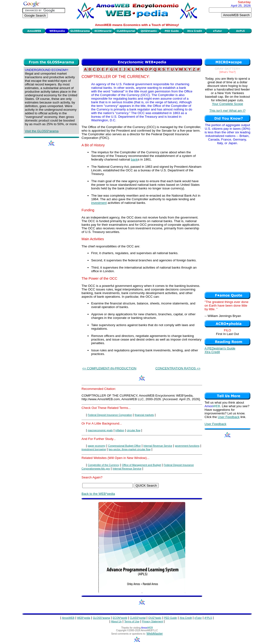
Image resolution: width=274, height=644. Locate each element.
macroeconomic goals (100, 430)
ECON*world (120, 618)
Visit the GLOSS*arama (42, 131)
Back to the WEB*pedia (98, 494)
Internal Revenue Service (158, 446)
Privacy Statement (152, 621)
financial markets (144, 415)
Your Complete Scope (227, 104)
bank (134, 159)
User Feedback (229, 417)
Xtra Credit (212, 352)
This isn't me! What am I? (227, 111)
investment (99, 203)
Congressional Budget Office (124, 446)
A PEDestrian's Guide (220, 348)
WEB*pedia (84, 618)
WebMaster (155, 634)
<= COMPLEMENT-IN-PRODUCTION (109, 368)
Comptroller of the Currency (104, 465)
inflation (120, 430)
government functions (187, 446)
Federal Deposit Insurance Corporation (110, 415)
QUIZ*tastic (155, 618)
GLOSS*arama (101, 618)
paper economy (97, 446)
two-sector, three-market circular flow (130, 449)
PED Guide (170, 618)
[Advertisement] (137, 45)
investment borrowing (94, 449)
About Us (116, 621)
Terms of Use (132, 621)
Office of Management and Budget (141, 465)
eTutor (198, 618)
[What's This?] (228, 72)
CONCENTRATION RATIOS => (178, 368)
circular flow (134, 430)
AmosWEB (68, 618)
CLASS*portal (138, 618)
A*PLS (208, 618)
